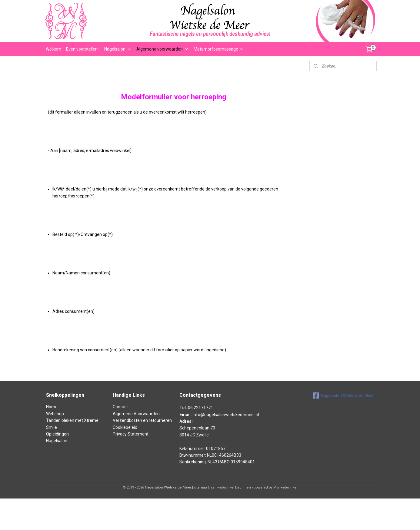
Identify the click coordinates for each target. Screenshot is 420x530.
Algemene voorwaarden (163, 49)
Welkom (53, 49)
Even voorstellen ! (83, 49)
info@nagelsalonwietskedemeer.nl (226, 415)
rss (212, 487)
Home (52, 407)
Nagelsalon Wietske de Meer (343, 396)
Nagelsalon (118, 49)
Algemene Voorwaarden (136, 414)
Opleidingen (57, 434)
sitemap (200, 487)
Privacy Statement (131, 434)
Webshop (55, 414)
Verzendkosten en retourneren (142, 420)
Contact (120, 407)
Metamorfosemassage (219, 49)
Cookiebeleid (125, 427)
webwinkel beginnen (234, 487)
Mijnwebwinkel (285, 487)
